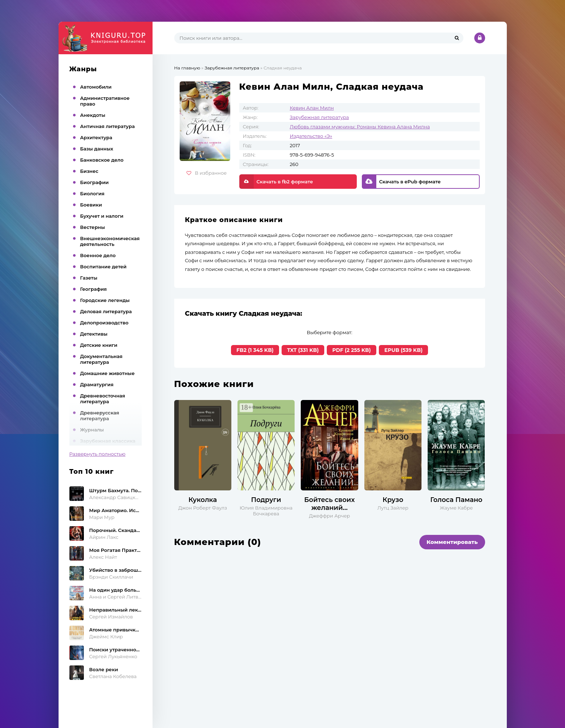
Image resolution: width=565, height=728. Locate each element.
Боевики (91, 205)
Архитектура (96, 137)
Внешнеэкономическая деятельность (110, 241)
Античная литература (108, 126)
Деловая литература (106, 311)
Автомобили (96, 87)
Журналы (92, 430)
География (94, 289)
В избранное (207, 173)
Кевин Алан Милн (312, 108)
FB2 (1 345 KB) (255, 350)
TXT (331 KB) (303, 350)
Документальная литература (101, 359)
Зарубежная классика (108, 441)
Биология (93, 193)
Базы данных (97, 149)
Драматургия (97, 384)
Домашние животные (108, 373)
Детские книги (99, 345)
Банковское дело (102, 160)
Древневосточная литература (103, 399)
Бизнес (89, 171)
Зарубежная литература (320, 117)
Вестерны (93, 227)
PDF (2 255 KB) (352, 350)
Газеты (89, 278)
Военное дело (98, 255)
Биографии (95, 182)
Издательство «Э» (311, 136)
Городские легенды (105, 300)
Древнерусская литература (100, 416)
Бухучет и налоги (102, 216)
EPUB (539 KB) (403, 350)
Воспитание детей (104, 267)
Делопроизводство (104, 323)
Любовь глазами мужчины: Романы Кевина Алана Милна (360, 127)
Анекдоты (93, 115)
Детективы (94, 334)
